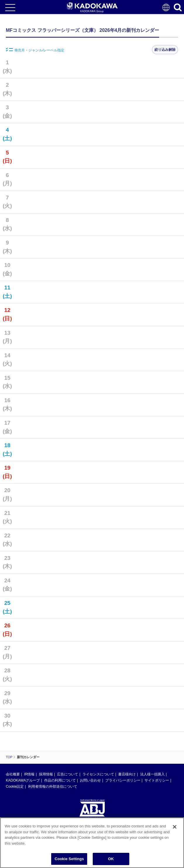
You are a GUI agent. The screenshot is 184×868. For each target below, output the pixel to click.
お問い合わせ (90, 780)
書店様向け (127, 774)
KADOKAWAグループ (23, 780)
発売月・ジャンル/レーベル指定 (35, 50)
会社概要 (13, 774)
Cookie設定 (15, 787)
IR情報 (29, 774)
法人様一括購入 (152, 774)
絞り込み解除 (165, 50)
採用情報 (46, 774)
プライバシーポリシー (123, 780)
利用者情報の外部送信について (53, 787)
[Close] (175, 830)
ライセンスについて (98, 774)
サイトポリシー (157, 780)
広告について (68, 774)
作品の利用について (60, 780)
